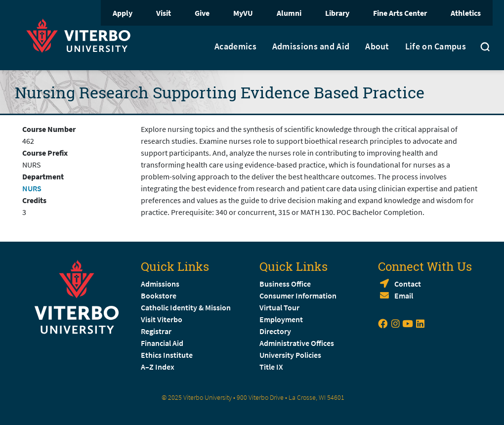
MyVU (243, 13)
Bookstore (159, 296)
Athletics (466, 13)
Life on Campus (436, 46)
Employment (281, 319)
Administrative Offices (297, 343)
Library (337, 13)
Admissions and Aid (311, 46)
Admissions (160, 284)
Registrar (156, 331)
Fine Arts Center (400, 13)
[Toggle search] (485, 48)
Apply (123, 13)
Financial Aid (162, 343)
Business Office (285, 284)
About (377, 46)
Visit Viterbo (162, 319)
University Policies (290, 355)
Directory (276, 331)
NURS (32, 188)
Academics (235, 46)
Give (202, 13)
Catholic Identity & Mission (186, 307)
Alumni (289, 13)
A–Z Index (158, 367)
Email (404, 296)
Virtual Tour (279, 307)
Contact (408, 284)
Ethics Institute (167, 355)
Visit (164, 13)
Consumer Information (298, 296)
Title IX (271, 367)
